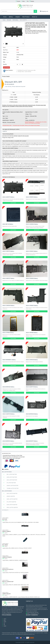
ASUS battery (15, 20)
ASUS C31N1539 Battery (32, 360)
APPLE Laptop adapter (10, 507)
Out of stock (7, 67)
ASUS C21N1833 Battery (32, 278)
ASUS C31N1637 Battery (32, 305)
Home (5, 16)
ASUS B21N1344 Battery (32, 414)
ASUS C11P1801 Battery (8, 333)
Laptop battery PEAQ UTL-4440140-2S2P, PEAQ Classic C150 (16, 585)
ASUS (4, 619)
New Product (26, 17)
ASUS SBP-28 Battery (8, 224)
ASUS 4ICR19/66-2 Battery (9, 360)
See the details (13, 203)
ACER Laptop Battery (10, 477)
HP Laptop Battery (9, 483)
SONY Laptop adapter (10, 499)
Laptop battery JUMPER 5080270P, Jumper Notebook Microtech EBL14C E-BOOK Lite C (21, 597)
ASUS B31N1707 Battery (32, 441)
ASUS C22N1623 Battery (32, 224)
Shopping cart (44, 11)
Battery (11, 17)
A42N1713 (5, 131)
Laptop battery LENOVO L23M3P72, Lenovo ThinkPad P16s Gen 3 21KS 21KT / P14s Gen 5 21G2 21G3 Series (24, 535)
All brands (9, 20)
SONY (4, 626)
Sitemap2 (33, 612)
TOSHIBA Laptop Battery (11, 488)
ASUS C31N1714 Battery (8, 251)
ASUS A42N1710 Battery (32, 387)
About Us (35, 17)
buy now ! (23, 86)
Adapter (18, 17)
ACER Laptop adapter (10, 505)
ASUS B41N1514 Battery (8, 441)
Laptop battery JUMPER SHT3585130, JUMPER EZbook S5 (15, 560)
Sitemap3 (37, 612)
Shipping (32, 1)
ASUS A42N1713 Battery (8, 197)
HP (3, 625)
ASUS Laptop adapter (10, 493)
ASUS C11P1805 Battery (32, 333)
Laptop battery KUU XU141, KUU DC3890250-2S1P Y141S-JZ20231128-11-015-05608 (21, 522)
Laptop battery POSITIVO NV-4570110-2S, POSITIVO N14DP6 (15, 573)
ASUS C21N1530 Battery (9, 305)
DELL (4, 620)
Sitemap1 (29, 612)
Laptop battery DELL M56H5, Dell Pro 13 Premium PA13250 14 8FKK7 (17, 548)
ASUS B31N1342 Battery (8, 387)
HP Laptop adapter (9, 502)
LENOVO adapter (9, 496)
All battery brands (7, 472)
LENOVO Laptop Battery (10, 486)
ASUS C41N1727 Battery (8, 278)
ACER (4, 622)
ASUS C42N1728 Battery (9, 414)
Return (24, 1)
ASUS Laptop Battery (10, 480)
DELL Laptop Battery (10, 474)
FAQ (28, 1)
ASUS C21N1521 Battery (32, 251)
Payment (19, 1)
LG (3, 623)
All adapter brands (7, 491)
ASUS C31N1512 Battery (32, 197)
